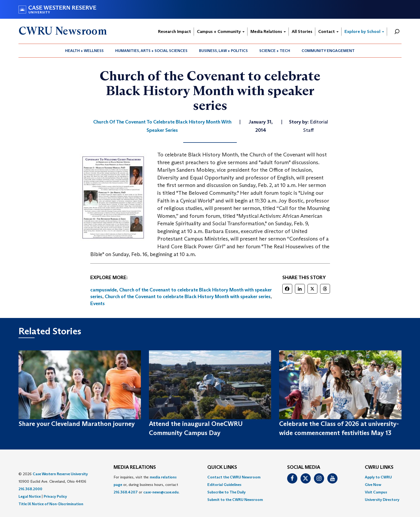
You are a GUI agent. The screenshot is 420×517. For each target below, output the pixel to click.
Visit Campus (376, 492)
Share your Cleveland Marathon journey (77, 424)
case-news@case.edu (161, 492)
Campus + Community (221, 31)
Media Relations (268, 31)
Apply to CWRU (378, 477)
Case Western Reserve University (60, 474)
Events (97, 304)
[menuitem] (85, 51)
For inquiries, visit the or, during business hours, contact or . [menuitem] (147, 485)
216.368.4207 (126, 492)
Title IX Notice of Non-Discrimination (51, 504)
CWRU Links (379, 467)
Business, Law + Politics (223, 51)
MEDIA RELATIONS (135, 467)
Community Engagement (328, 51)
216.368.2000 (30, 489)
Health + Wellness (84, 51)
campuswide (104, 290)
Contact (328, 31)
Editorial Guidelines (224, 485)
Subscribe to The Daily (226, 492)
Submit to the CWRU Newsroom (235, 500)
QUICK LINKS (222, 467)
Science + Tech (275, 51)
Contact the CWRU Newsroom (234, 477)
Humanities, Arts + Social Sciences (151, 51)
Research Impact (175, 31)
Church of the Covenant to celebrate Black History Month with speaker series (188, 297)
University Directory (382, 500)
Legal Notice (30, 496)
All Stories (302, 31)
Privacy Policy (55, 496)
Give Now (373, 485)
